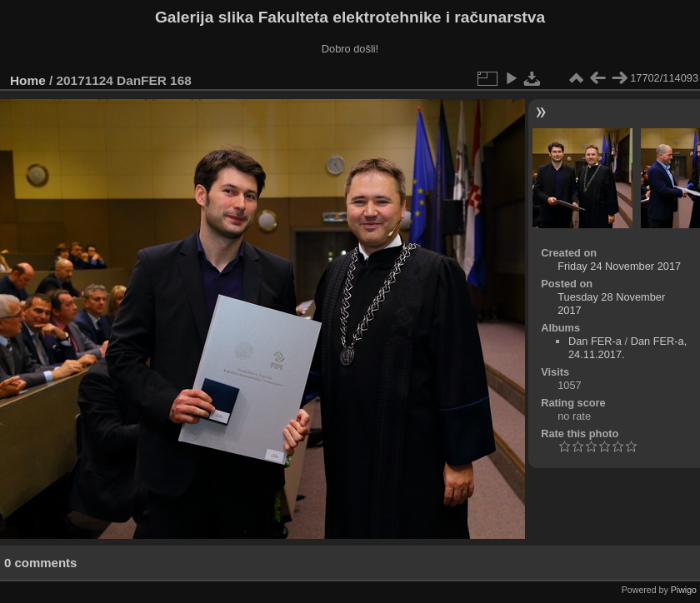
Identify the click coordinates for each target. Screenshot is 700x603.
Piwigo (684, 590)
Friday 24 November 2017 (619, 266)
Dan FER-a (595, 341)
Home (28, 80)
